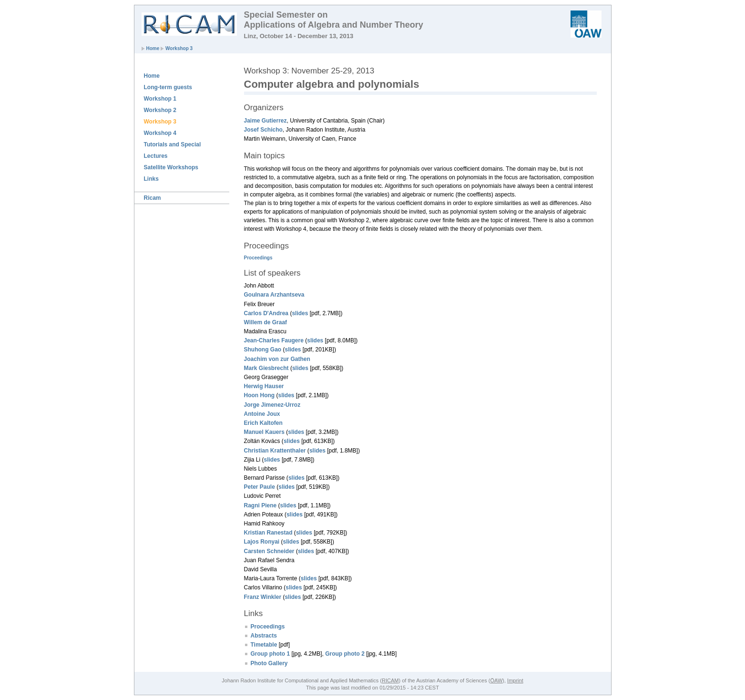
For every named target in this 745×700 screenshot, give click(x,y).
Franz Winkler (263, 597)
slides (300, 313)
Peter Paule (260, 487)
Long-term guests (168, 87)
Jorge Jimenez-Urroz (272, 405)
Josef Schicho (263, 130)
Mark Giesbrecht (266, 368)
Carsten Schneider (269, 551)
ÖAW (496, 680)
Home (153, 48)
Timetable (264, 645)
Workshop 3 (179, 48)
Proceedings (258, 258)
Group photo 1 (270, 654)
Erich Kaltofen (263, 423)
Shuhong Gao (263, 350)
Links (151, 179)
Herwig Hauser (264, 386)
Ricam (153, 198)
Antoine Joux (262, 414)
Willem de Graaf (266, 322)
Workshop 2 (160, 110)
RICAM (390, 680)
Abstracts (264, 636)
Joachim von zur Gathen (277, 359)
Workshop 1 (160, 99)
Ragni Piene (260, 505)
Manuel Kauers (264, 432)
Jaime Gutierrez (265, 121)
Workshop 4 (160, 133)
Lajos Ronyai (262, 542)
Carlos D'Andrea (266, 313)
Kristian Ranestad (268, 533)
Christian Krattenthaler (275, 451)
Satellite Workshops (171, 167)
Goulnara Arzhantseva (274, 295)
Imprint (515, 680)
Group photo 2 (345, 654)
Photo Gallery (269, 663)
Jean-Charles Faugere (274, 340)
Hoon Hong (260, 395)
